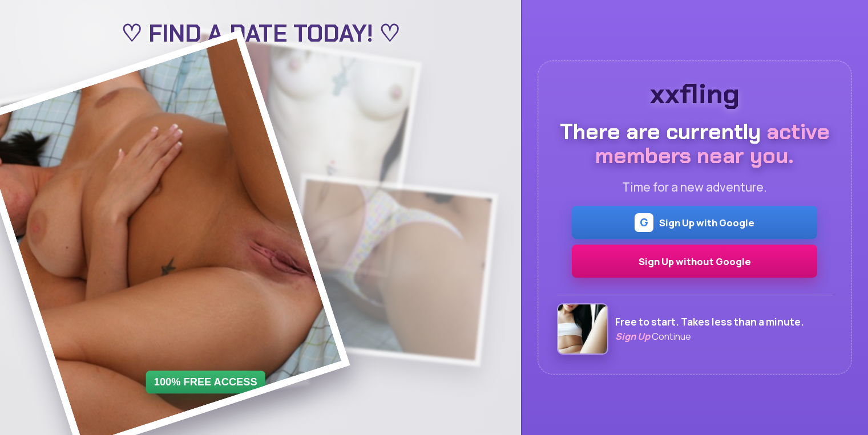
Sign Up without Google (695, 261)
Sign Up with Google (695, 223)
